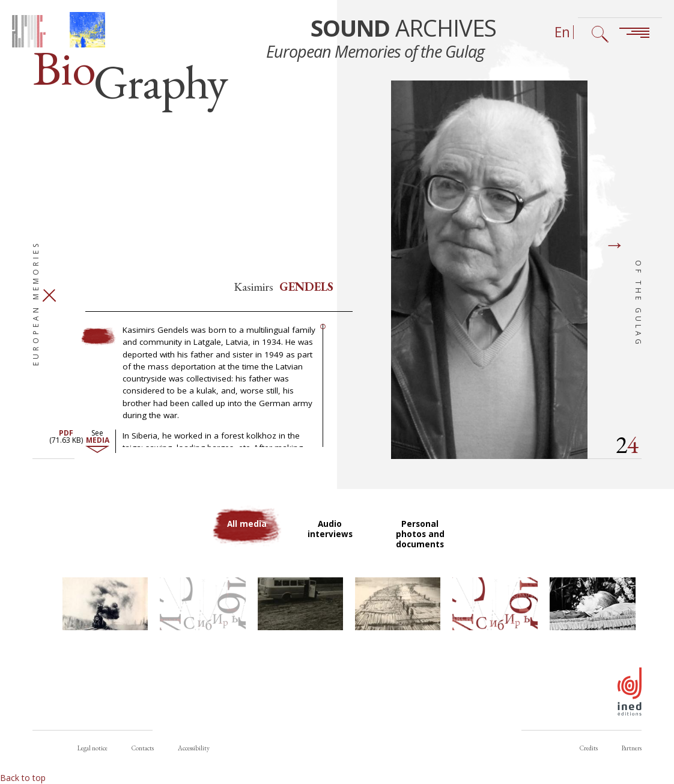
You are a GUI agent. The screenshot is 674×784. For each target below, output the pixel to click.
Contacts (143, 748)
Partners (632, 748)
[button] (105, 612)
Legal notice (93, 748)
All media (247, 531)
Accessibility (194, 748)
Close (49, 302)
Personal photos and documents (420, 541)
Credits (589, 748)
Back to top (23, 778)
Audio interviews (330, 536)
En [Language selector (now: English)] (562, 32)
